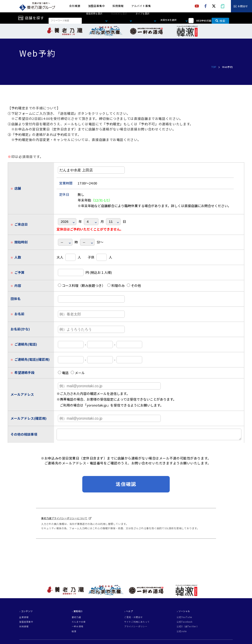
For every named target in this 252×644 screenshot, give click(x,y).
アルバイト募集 (141, 6)
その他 (134, 285)
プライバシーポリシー (136, 628)
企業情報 (24, 619)
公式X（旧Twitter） (188, 628)
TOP (214, 67)
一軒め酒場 (78, 628)
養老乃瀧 (76, 619)
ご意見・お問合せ (133, 619)
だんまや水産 (79, 623)
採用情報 (118, 6)
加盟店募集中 (97, 6)
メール (78, 373)
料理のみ (116, 285)
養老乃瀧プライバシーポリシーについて (64, 520)
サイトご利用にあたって (137, 623)
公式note (182, 633)
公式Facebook (185, 623)
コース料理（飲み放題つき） (82, 285)
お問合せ (243, 6)
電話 (63, 373)
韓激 (74, 633)
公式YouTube (184, 619)
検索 (220, 21)
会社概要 (75, 6)
